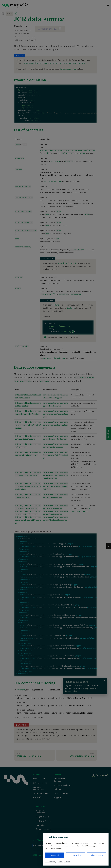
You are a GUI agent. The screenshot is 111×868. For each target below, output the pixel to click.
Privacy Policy (64, 862)
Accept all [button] (55, 855)
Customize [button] (76, 855)
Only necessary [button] (96, 855)
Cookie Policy (51, 862)
